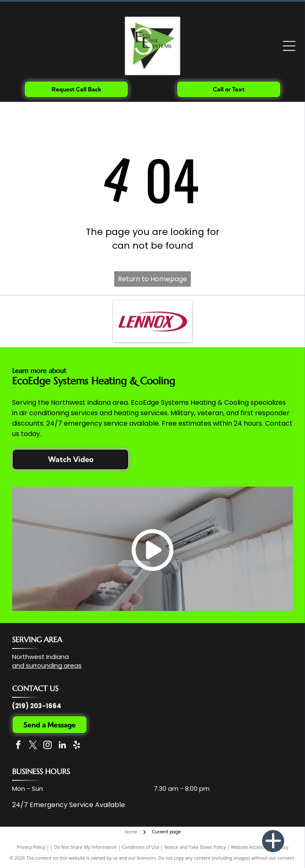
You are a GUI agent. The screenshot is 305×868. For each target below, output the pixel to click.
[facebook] (18, 746)
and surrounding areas (47, 665)
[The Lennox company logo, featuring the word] (152, 321)
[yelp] (77, 746)
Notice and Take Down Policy (195, 847)
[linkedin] (62, 746)
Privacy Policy (31, 847)
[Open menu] (289, 46)
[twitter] (33, 746)
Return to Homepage (152, 279)
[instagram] (47, 746)
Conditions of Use (141, 847)
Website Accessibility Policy (260, 847)
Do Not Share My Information (86, 847)
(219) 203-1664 (37, 706)
